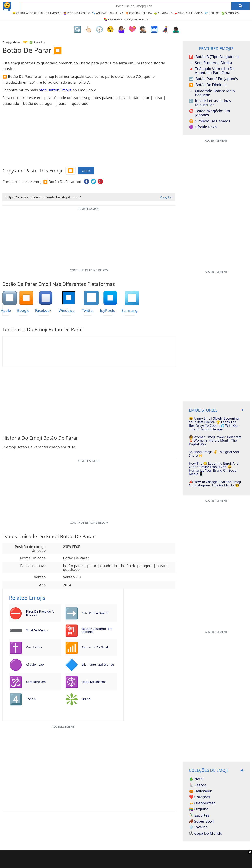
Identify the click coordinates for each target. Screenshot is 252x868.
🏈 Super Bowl (201, 821)
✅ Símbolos (230, 13)
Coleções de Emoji (137, 19)
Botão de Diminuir (208, 85)
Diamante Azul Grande (98, 664)
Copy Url (166, 197)
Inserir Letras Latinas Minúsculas (210, 103)
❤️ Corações (200, 797)
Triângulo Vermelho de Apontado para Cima (212, 71)
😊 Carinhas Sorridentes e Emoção (37, 13)
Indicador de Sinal (95, 647)
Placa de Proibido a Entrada (40, 613)
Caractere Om (36, 682)
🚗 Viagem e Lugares (188, 13)
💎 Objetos (212, 13)
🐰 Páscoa (198, 785)
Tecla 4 (31, 699)
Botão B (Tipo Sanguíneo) (214, 57)
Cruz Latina (34, 647)
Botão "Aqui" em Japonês (214, 79)
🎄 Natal (196, 779)
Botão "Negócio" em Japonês (209, 113)
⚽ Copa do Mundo (206, 833)
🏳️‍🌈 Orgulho (199, 809)
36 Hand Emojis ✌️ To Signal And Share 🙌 (214, 454)
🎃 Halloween (201, 791)
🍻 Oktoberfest (202, 803)
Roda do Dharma (94, 682)
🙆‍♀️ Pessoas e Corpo (77, 13)
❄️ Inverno (198, 827)
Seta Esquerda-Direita (211, 63)
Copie (86, 171)
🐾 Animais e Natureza (108, 13)
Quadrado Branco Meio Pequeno (212, 93)
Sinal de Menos (37, 630)
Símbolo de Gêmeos (210, 121)
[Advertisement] (126, 859)
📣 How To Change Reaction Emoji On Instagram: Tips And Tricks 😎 (215, 484)
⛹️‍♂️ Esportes (199, 815)
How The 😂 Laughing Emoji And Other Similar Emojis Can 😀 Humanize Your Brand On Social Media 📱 (214, 469)
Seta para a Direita (95, 613)
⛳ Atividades (163, 13)
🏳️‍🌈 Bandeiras (113, 19)
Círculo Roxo (35, 664)
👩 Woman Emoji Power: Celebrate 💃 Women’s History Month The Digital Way (215, 441)
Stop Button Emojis (55, 90)
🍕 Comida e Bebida (138, 13)
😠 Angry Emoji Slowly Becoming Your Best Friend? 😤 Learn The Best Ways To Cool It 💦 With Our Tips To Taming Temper (214, 424)
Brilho (86, 699)
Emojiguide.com (12, 42)
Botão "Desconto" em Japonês (97, 630)
